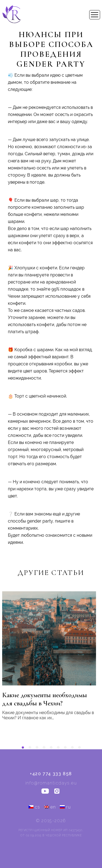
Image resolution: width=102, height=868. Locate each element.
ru (65, 807)
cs (34, 807)
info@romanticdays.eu (51, 783)
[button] (23, 747)
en (50, 807)
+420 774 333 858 (51, 774)
